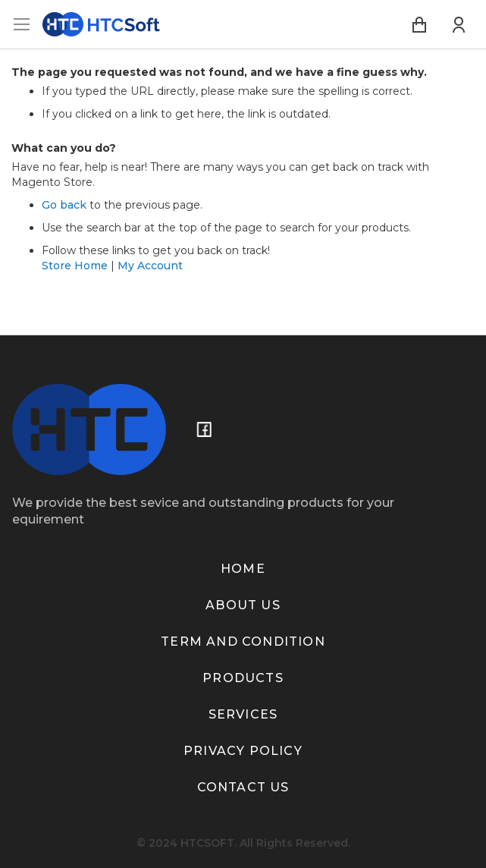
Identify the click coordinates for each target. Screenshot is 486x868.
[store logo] (101, 24)
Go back (64, 205)
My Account (150, 266)
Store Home (75, 266)
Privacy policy (243, 751)
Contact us (243, 787)
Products (243, 678)
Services (243, 714)
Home (243, 569)
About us (243, 605)
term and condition (243, 642)
